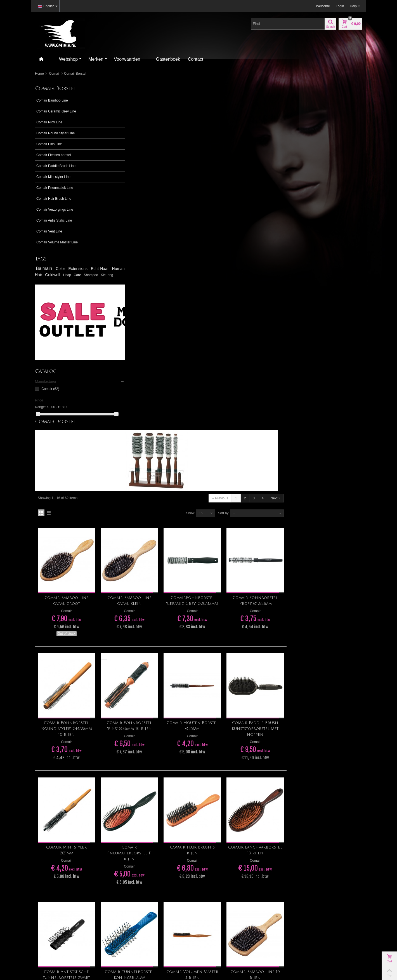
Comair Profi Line (49, 122)
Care (106, 275)
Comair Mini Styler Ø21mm (149, 508)
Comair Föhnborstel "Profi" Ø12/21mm (332, 263)
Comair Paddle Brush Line (56, 166)
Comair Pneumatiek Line (55, 188)
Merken (98, 59)
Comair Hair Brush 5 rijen (271, 508)
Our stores (296, 803)
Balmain (45, 268)
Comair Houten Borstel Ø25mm (271, 386)
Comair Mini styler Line (53, 177)
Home (39, 74)
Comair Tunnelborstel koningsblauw (210, 630)
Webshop (70, 59)
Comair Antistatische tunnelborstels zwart (149, 630)
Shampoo (43, 280)
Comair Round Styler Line (55, 133)
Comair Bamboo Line (52, 100)
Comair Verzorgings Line (55, 210)
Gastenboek (168, 59)
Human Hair (50, 275)
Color (61, 269)
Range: (40, 412)
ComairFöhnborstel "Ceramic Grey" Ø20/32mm (271, 263)
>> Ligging (43, 786)
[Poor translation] (20, 897)
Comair (54, 74)
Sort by (299, 178)
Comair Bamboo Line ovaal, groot (149, 263)
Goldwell (76, 275)
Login (340, 6)
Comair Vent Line (49, 231)
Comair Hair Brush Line (54, 199)
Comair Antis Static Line (54, 220)
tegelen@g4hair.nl (49, 796)
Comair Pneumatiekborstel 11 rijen (210, 511)
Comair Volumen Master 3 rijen (271, 630)
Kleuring (59, 280)
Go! (256, 785)
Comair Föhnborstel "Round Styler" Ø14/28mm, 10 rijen (149, 389)
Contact (196, 59)
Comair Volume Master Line (57, 242)
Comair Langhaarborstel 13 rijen (332, 511)
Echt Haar (100, 269)
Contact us (296, 809)
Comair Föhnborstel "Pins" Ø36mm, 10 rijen (210, 386)
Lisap (94, 275)
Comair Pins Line (49, 144)
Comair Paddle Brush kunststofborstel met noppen (332, 389)
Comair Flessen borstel (54, 155)
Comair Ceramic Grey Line (56, 111)
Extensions (79, 269)
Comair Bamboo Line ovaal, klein (210, 263)
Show (266, 178)
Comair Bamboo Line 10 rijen (332, 630)
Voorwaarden (127, 59)
